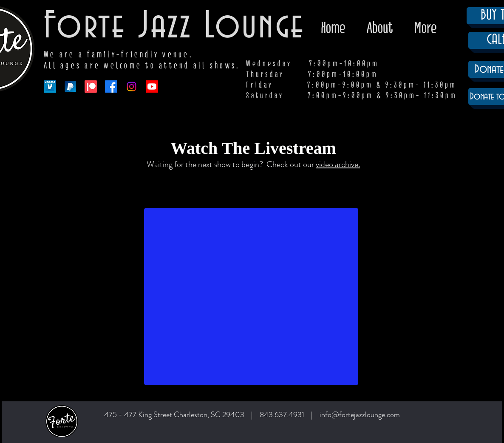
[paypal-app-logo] (70, 87)
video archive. (338, 164)
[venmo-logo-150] (50, 87)
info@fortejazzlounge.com (360, 415)
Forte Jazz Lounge (174, 27)
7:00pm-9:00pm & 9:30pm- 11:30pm (382, 95)
